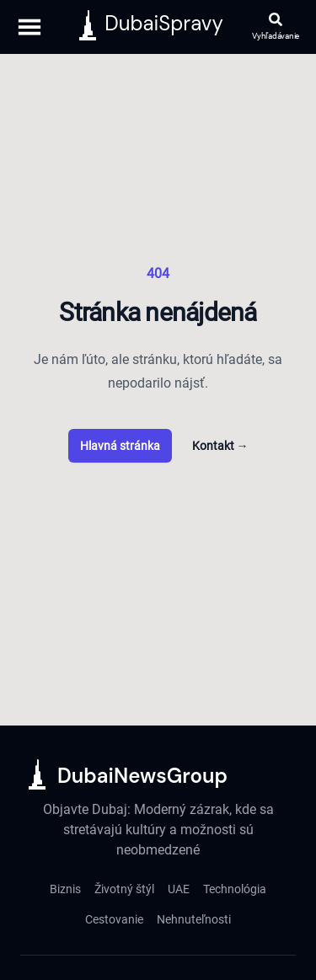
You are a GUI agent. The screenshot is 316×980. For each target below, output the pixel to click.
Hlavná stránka (120, 446)
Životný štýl (124, 889)
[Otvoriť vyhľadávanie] (276, 27)
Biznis (65, 889)
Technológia (235, 889)
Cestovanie (114, 919)
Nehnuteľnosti (194, 919)
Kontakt (220, 446)
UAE (179, 889)
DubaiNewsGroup (142, 776)
